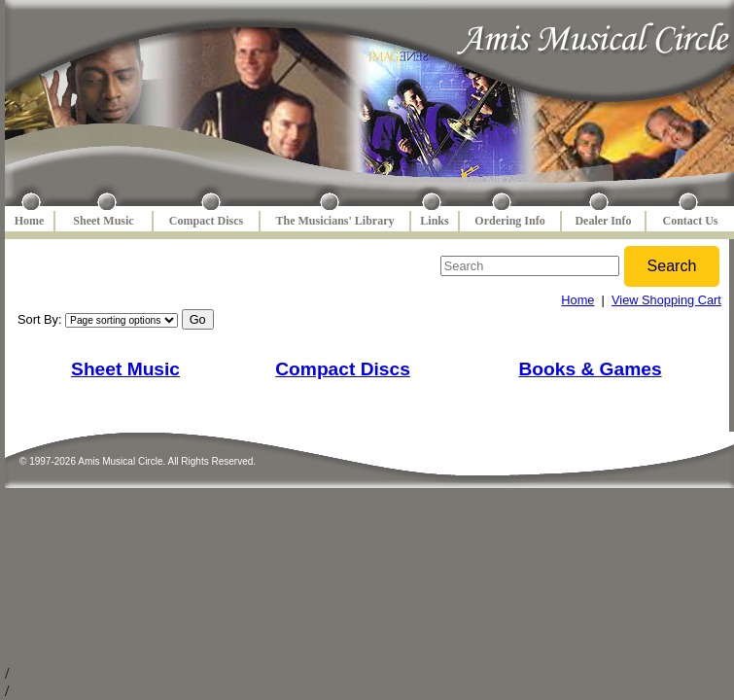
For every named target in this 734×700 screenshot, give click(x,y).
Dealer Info (603, 221)
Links (434, 221)
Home (30, 221)
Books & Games (590, 369)
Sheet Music (103, 221)
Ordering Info (509, 221)
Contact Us (691, 221)
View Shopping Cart (666, 300)
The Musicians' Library (334, 221)
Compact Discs (206, 221)
